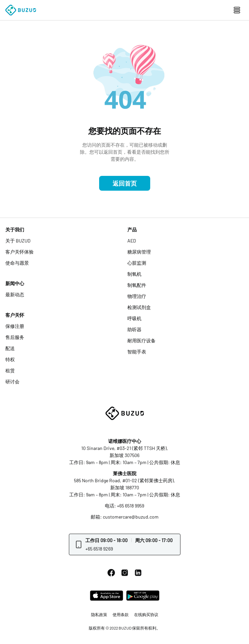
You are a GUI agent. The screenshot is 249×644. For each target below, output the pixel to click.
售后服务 (15, 337)
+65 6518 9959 (131, 506)
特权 (10, 359)
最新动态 (15, 294)
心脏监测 (137, 263)
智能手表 (137, 352)
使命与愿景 (17, 263)
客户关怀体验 (19, 252)
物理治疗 (137, 296)
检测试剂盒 (139, 307)
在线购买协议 (146, 614)
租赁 (10, 370)
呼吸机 (134, 318)
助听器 (134, 329)
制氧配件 (137, 285)
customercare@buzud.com (131, 517)
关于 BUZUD (18, 241)
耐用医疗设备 (141, 340)
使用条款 (121, 614)
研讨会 (12, 382)
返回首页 (125, 183)
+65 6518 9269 (99, 549)
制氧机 (134, 274)
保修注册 (15, 326)
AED (132, 241)
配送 (10, 348)
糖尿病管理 (139, 252)
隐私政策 (99, 614)
